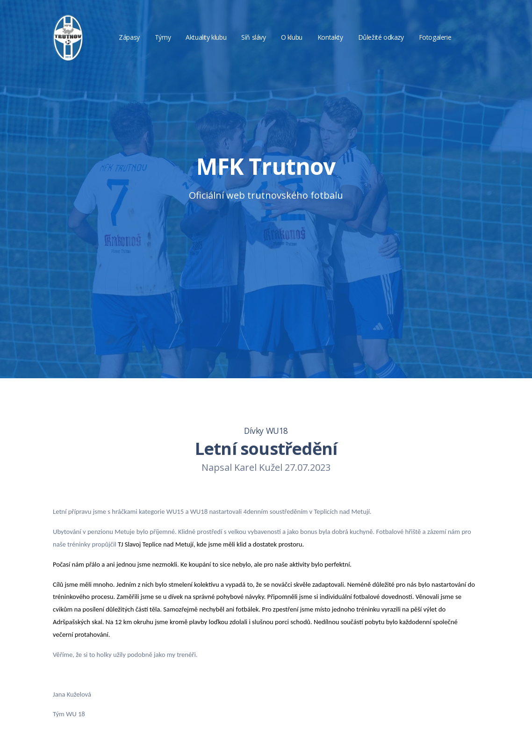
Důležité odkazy (381, 37)
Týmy (163, 37)
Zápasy (129, 37)
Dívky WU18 (266, 431)
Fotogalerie (435, 37)
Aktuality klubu (206, 37)
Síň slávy (253, 37)
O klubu (292, 37)
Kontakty (330, 37)
